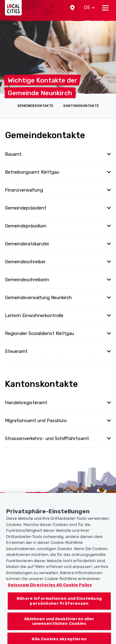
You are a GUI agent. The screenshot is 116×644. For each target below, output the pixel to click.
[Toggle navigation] (105, 8)
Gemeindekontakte (35, 106)
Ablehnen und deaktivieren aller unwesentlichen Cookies (59, 626)
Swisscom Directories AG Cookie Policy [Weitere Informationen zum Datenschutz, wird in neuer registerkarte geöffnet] (50, 589)
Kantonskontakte (81, 106)
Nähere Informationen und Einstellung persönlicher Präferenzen (59, 606)
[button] (72, 8)
